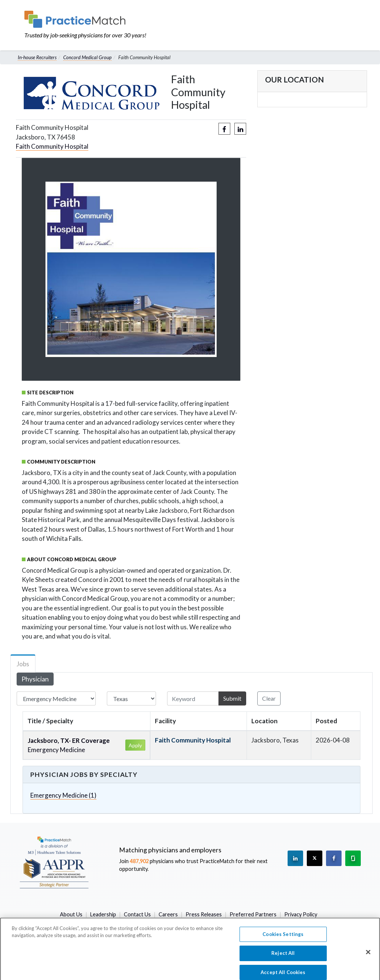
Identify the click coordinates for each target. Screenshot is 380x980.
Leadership (103, 914)
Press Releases (204, 914)
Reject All (283, 958)
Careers (168, 914)
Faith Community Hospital (52, 146)
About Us (71, 914)
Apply (135, 745)
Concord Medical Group (87, 57)
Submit (232, 698)
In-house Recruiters (37, 57)
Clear (269, 698)
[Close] (368, 957)
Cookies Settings (283, 939)
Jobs (23, 664)
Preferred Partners (253, 914)
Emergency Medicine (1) (63, 795)
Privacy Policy (301, 914)
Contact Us (137, 914)
